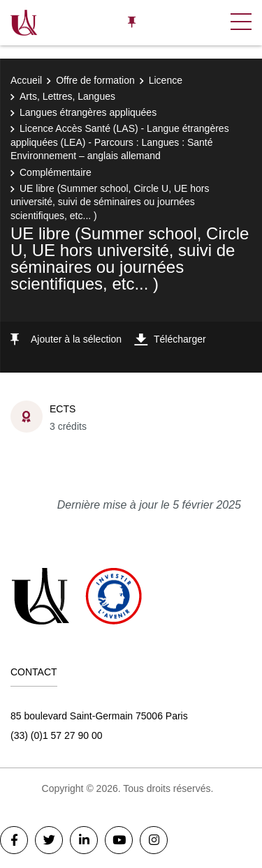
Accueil (26, 80)
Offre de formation (95, 80)
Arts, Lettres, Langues (67, 96)
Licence (166, 80)
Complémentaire (56, 172)
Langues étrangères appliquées (88, 112)
